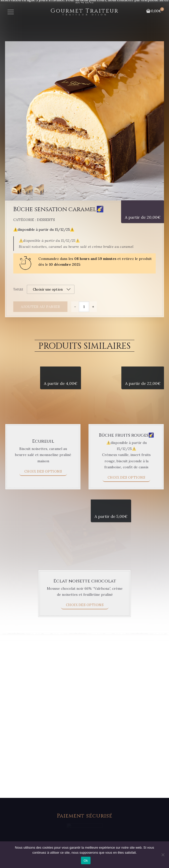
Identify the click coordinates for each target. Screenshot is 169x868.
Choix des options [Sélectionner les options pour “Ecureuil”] (43, 490)
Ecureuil (43, 460)
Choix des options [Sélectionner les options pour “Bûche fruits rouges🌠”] (126, 496)
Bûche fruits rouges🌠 (126, 454)
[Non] (163, 855)
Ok (86, 861)
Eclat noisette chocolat (85, 623)
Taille (18, 289)
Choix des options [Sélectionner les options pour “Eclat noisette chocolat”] (85, 647)
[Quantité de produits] (84, 307)
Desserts (46, 220)
